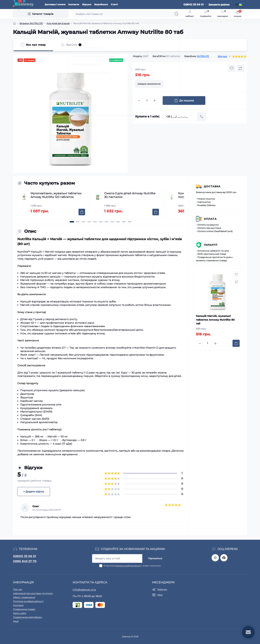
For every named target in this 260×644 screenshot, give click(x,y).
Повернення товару (24, 609)
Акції (16, 621)
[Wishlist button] (232, 68)
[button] (72, 222)
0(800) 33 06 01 (24, 556)
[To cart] (82, 212)
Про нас (18, 589)
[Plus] (155, 101)
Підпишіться (155, 558)
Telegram (162, 589)
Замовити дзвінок (219, 4)
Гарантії (211, 245)
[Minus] (139, 101)
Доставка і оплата (55, 4)
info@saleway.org (84, 590)
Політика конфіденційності (128, 566)
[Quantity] (147, 101)
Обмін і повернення (24, 597)
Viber (160, 595)
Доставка (212, 186)
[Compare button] (240, 68)
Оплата (210, 219)
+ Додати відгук (34, 492)
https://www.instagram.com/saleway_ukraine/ (215, 558)
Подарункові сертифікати (27, 617)
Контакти (74, 4)
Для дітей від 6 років (58, 23)
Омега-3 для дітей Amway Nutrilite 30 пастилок (130, 195)
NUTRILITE (203, 56)
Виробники (101, 4)
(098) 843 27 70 (25, 561)
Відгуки (87, 4)
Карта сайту (20, 613)
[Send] (202, 117)
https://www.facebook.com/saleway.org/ (224, 558)
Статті (114, 4)
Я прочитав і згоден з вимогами (132, 566)
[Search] (176, 14)
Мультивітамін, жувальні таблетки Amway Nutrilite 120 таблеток (56, 195)
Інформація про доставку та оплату (33, 593)
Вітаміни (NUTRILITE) (31, 23)
